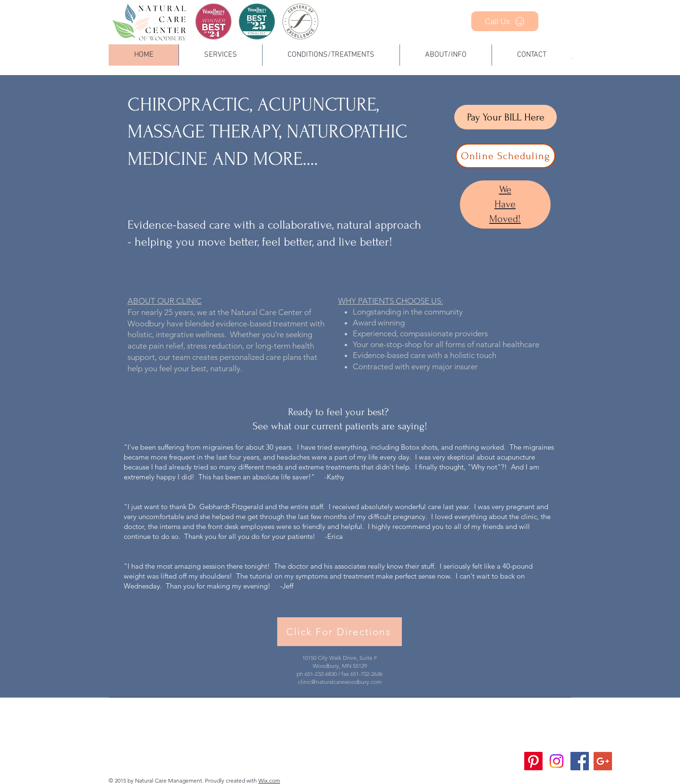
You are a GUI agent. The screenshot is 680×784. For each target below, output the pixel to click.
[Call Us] (505, 21)
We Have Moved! (505, 204)
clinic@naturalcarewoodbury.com (340, 682)
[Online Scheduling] (506, 156)
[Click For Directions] (340, 632)
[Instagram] (557, 761)
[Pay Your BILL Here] (506, 117)
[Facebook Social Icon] (580, 761)
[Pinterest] (533, 761)
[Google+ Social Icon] (603, 761)
